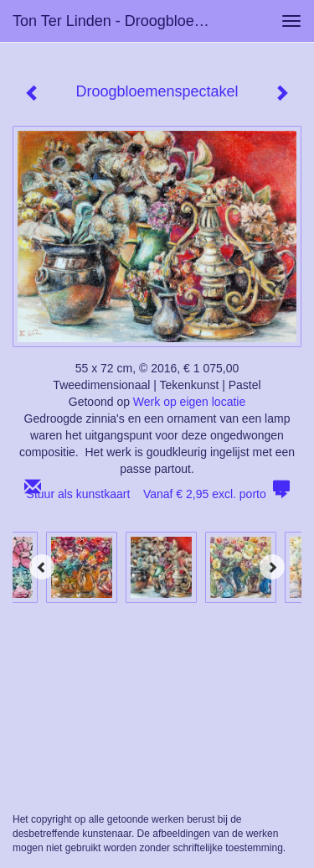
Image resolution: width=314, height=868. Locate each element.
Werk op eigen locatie (189, 402)
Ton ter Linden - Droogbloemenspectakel (120, 21)
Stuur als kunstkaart (157, 494)
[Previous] (42, 567)
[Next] (272, 567)
